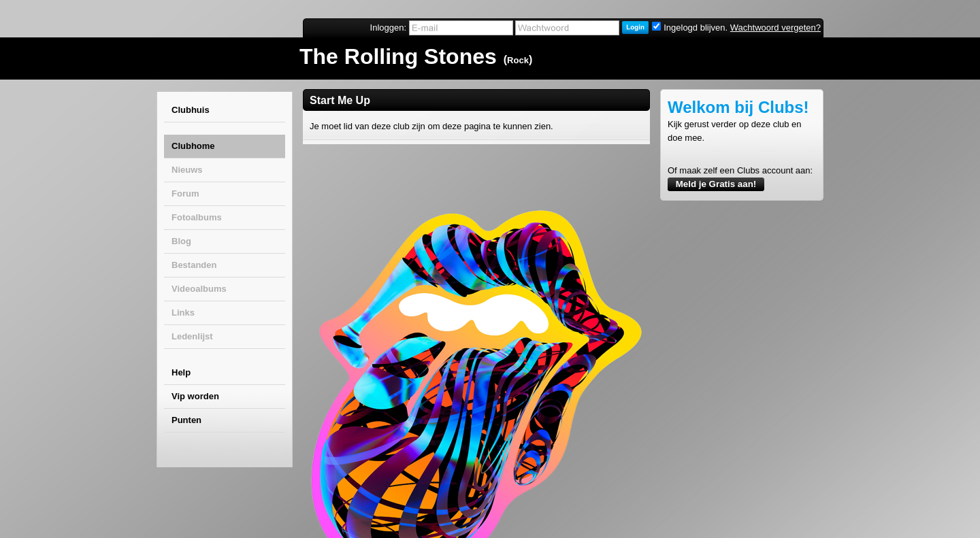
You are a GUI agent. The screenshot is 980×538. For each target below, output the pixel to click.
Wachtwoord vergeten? (775, 28)
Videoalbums (199, 289)
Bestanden (194, 265)
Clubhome (193, 146)
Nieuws (187, 170)
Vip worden (195, 396)
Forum (185, 194)
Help (181, 372)
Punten (186, 420)
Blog (181, 241)
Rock (518, 60)
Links (183, 313)
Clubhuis (191, 110)
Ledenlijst (192, 336)
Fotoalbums (197, 217)
